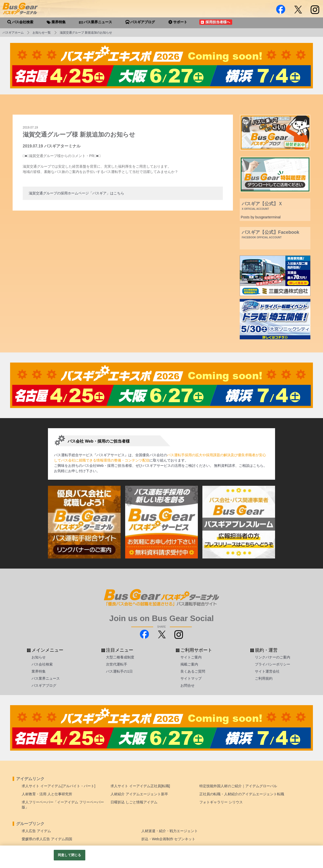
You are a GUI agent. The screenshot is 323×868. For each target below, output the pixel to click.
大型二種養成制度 (120, 657)
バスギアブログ (44, 685)
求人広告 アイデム (36, 831)
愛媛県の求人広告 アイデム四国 (47, 839)
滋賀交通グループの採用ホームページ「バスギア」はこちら (76, 193)
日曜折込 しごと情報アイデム (134, 802)
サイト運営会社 (267, 671)
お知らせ (39, 657)
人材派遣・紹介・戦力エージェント (170, 831)
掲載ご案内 (189, 664)
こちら (258, 466)
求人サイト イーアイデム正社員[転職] (140, 786)
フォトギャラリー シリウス (221, 802)
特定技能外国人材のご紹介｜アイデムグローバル (238, 786)
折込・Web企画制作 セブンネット (168, 839)
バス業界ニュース (46, 678)
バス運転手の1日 (119, 671)
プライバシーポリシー (273, 664)
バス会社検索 (42, 664)
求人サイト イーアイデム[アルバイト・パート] (59, 786)
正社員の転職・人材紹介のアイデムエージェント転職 (242, 794)
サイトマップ (191, 678)
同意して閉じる (69, 855)
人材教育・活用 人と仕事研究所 (47, 794)
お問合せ (187, 685)
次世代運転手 (117, 664)
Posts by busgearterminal (261, 217)
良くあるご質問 (193, 671)
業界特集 (39, 671)
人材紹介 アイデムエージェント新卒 (139, 794)
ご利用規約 (264, 678)
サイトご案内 (191, 657)
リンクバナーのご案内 (273, 657)
